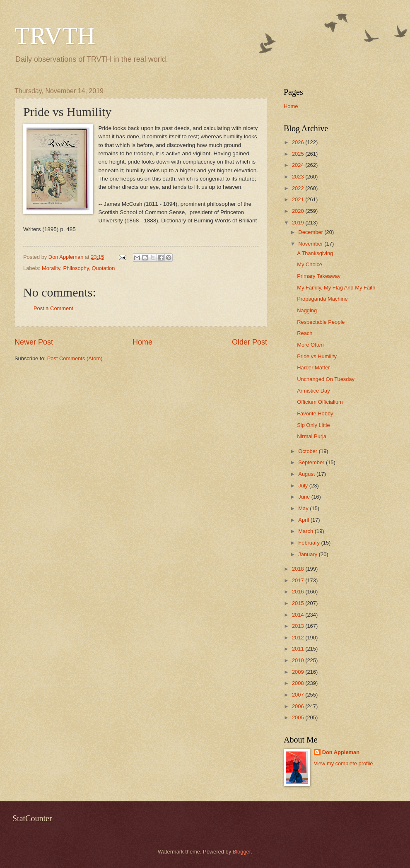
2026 (299, 142)
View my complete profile (344, 763)
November (311, 244)
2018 (299, 569)
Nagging (307, 310)
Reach (305, 333)
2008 (299, 683)
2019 (299, 223)
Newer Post (34, 342)
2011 (299, 649)
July (304, 486)
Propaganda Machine (322, 299)
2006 (299, 706)
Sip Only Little (313, 425)
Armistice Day (313, 391)
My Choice (310, 264)
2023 (299, 177)
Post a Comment (53, 308)
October (308, 451)
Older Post (250, 342)
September (312, 462)
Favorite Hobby (315, 414)
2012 (299, 638)
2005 (299, 717)
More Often (310, 345)
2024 (299, 165)
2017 (299, 580)
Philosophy (76, 268)
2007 (299, 695)
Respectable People (321, 322)
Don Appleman (341, 752)
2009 (299, 672)
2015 (299, 603)
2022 (299, 188)
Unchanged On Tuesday (326, 379)
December (311, 232)
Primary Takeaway (319, 276)
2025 (299, 154)
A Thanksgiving (315, 253)
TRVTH (55, 36)
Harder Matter (313, 368)
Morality (51, 268)
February (310, 543)
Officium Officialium (320, 402)
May (304, 508)
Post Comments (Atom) (75, 358)
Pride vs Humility (317, 356)
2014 (299, 615)
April (304, 520)
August (307, 474)
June (305, 497)
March (306, 531)
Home (142, 342)
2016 (299, 592)
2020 (299, 211)
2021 (299, 199)
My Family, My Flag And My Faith (336, 288)
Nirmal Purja (312, 436)
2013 (299, 626)
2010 (299, 660)
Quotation (104, 268)
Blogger (242, 852)
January (308, 554)
